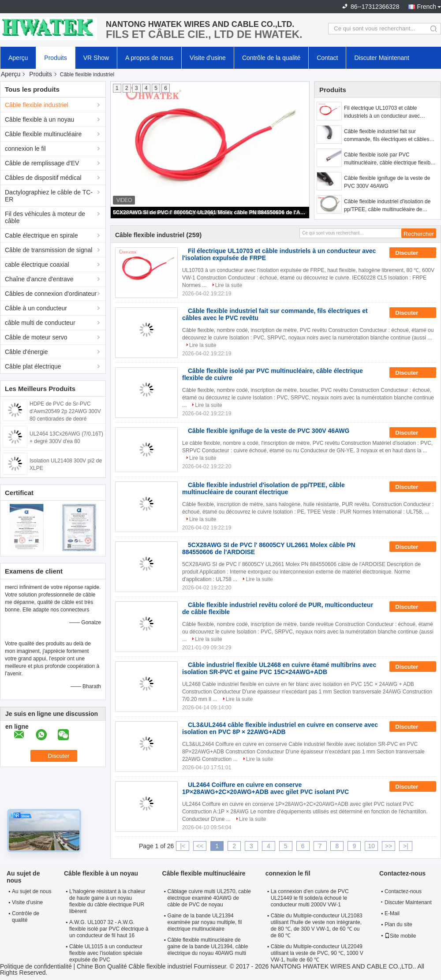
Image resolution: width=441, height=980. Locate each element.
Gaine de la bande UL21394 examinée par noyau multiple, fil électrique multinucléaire (205, 922)
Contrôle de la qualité (271, 58)
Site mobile (400, 936)
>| (406, 846)
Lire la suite (229, 285)
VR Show (96, 58)
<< (200, 846)
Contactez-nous (403, 891)
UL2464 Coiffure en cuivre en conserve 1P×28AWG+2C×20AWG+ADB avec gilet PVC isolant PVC (265, 788)
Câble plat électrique (33, 366)
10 (371, 846)
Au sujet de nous (32, 891)
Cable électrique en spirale (41, 235)
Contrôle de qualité (26, 917)
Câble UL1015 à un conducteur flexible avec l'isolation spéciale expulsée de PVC (106, 953)
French (426, 7)
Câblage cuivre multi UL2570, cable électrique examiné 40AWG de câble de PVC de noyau (209, 898)
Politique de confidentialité (36, 966)
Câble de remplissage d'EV (42, 163)
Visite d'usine (208, 58)
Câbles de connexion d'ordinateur (51, 294)
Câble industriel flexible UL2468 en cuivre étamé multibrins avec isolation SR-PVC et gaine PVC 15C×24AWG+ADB (279, 668)
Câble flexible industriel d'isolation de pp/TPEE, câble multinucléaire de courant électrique (387, 206)
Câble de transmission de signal (49, 250)
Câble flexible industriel (37, 105)
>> (389, 846)
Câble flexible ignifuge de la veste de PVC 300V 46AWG (387, 182)
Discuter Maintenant (382, 58)
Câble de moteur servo (36, 337)
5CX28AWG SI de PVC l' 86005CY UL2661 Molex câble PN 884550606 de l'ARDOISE (210, 212)
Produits (55, 58)
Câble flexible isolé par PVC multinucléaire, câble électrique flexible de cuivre (389, 159)
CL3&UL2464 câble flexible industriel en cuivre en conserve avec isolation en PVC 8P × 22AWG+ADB (280, 728)
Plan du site (398, 924)
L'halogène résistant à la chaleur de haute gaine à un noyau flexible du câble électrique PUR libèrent (107, 901)
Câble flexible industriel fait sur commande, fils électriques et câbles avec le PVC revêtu (387, 136)
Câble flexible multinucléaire (43, 134)
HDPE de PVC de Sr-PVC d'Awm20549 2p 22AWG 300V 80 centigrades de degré (65, 411)
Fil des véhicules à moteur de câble (45, 217)
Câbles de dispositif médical (43, 178)
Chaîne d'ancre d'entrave (39, 279)
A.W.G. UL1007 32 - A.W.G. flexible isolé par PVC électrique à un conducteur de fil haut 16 (109, 929)
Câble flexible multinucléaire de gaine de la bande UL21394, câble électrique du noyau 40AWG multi (208, 946)
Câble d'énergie (26, 352)
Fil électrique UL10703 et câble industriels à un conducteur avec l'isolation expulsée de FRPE (382, 112)
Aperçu (18, 58)
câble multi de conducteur (40, 323)
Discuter (413, 253)
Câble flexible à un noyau (39, 119)
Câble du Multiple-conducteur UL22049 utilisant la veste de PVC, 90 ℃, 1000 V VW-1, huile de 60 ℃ (317, 953)
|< (183, 846)
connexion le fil (25, 149)
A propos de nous (149, 58)
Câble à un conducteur (36, 308)
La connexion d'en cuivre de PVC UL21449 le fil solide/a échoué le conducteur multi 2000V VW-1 (310, 898)
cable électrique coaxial (37, 265)
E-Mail (392, 913)
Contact (327, 58)
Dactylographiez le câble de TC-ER (49, 196)
